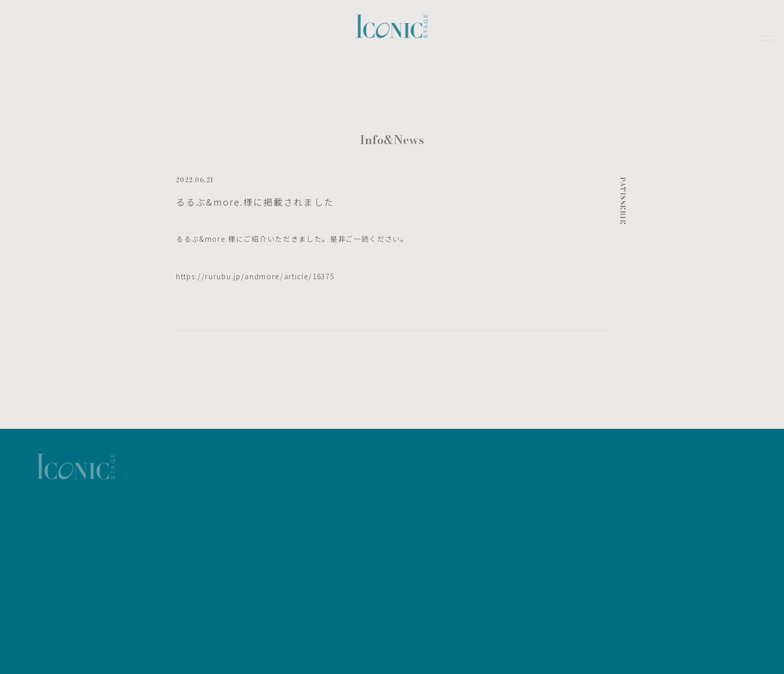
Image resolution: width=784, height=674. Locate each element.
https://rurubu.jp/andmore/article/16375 (255, 279)
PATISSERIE (623, 204)
